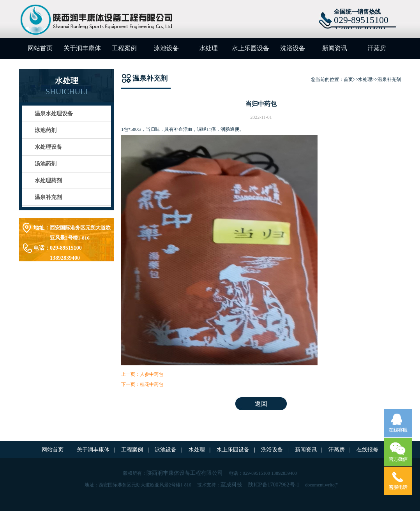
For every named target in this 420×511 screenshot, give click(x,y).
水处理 (208, 48)
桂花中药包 (152, 384)
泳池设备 (166, 48)
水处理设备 (48, 147)
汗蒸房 (377, 48)
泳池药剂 (46, 130)
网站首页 (40, 48)
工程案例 (124, 48)
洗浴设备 (293, 48)
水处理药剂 (48, 181)
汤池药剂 (46, 164)
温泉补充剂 (48, 197)
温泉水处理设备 (54, 114)
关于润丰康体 (82, 48)
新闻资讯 (335, 48)
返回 (261, 404)
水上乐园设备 (251, 48)
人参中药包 (152, 374)
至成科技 (231, 485)
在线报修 (367, 450)
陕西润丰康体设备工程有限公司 (185, 473)
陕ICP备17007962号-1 (274, 485)
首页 (348, 79)
